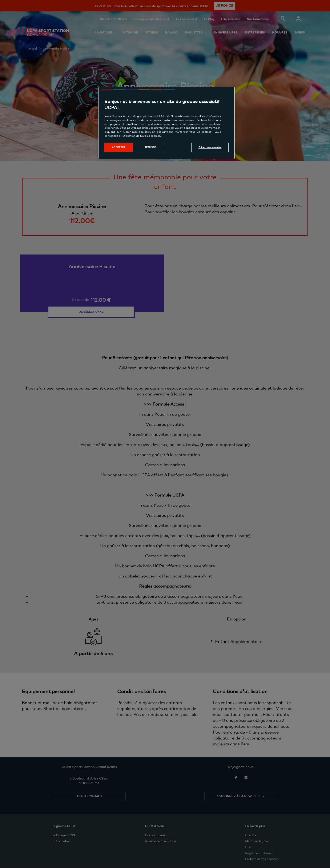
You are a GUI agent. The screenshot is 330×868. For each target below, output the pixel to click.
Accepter (119, 147)
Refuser (150, 147)
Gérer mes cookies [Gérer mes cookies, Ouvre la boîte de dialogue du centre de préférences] (210, 147)
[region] (166, 123)
